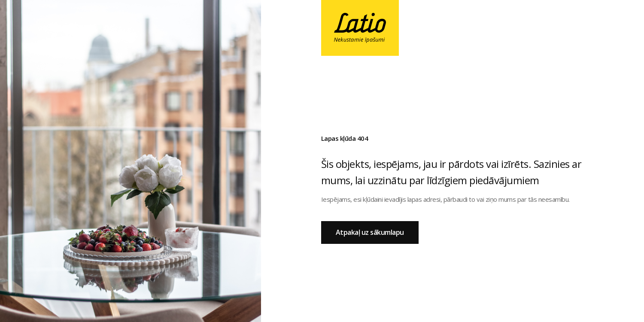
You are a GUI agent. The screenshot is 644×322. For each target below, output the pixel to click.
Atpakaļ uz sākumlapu (370, 232)
